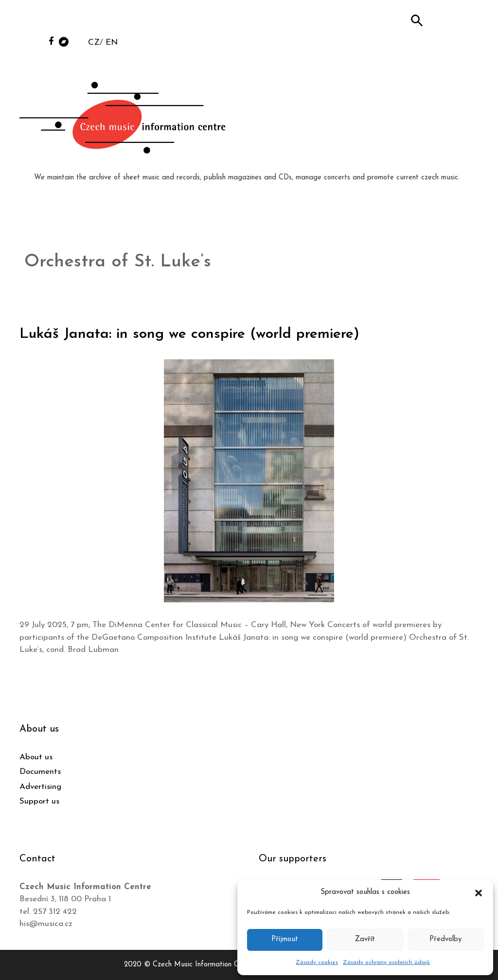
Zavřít (365, 939)
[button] (479, 892)
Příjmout (285, 939)
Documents (40, 772)
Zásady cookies (317, 962)
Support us (39, 801)
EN (112, 43)
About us (36, 757)
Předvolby (445, 939)
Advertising (40, 787)
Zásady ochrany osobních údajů (386, 962)
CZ (94, 43)
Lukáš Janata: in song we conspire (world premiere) (189, 334)
